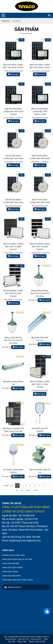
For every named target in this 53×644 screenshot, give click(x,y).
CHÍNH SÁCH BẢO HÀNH (11, 576)
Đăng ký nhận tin (13, 587)
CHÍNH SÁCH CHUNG (10, 572)
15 (17, 490)
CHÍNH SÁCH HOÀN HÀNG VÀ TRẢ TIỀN (17, 559)
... (48, 485)
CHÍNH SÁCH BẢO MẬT (11, 563)
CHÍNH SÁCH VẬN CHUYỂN (12, 568)
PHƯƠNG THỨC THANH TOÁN (13, 555)
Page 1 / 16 (9, 485)
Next (28, 490)
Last (35, 490)
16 (22, 490)
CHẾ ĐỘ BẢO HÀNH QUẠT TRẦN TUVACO (17, 580)
